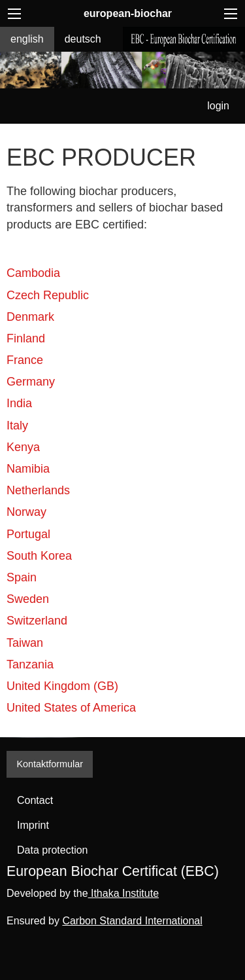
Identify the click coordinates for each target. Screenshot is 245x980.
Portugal (28, 534)
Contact (35, 800)
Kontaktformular (50, 764)
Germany (31, 382)
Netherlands (38, 490)
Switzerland (37, 621)
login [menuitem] (218, 106)
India (19, 403)
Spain (22, 577)
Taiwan (25, 643)
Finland (26, 338)
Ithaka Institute (124, 893)
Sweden (28, 599)
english (27, 39)
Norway (26, 512)
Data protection (53, 850)
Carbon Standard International (132, 921)
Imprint (33, 825)
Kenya (23, 447)
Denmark (30, 317)
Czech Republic (48, 295)
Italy (17, 426)
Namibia (28, 469)
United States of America (71, 708)
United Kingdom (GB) (62, 686)
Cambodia (33, 273)
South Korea (39, 556)
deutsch (83, 39)
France (25, 360)
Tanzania (30, 664)
